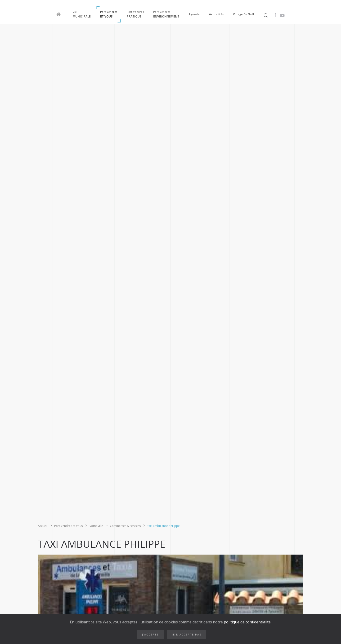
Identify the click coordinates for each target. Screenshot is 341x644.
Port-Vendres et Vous (68, 526)
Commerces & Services (125, 526)
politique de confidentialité (247, 622)
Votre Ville (96, 526)
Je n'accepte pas (187, 634)
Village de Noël (244, 14)
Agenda (194, 14)
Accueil (43, 526)
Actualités (216, 14)
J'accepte (150, 634)
